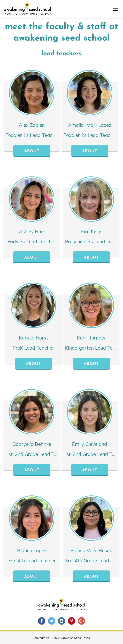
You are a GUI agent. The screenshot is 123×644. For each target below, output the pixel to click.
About (32, 151)
